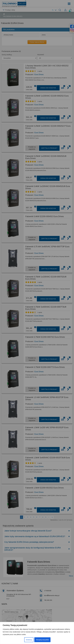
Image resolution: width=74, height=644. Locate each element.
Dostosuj (29, 640)
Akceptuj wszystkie (42, 640)
